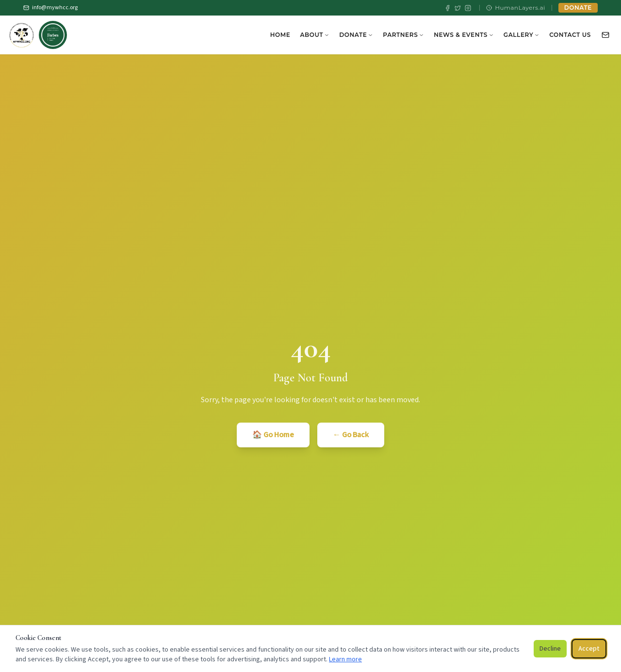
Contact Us (570, 35)
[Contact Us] (605, 35)
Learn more (345, 659)
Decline (550, 649)
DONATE (578, 8)
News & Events (464, 35)
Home (280, 35)
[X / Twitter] (458, 8)
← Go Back (351, 435)
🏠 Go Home (273, 435)
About (315, 35)
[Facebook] (448, 8)
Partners (403, 35)
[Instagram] (468, 8)
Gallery (522, 35)
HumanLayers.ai (516, 8)
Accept (589, 649)
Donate (356, 35)
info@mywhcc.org (50, 8)
